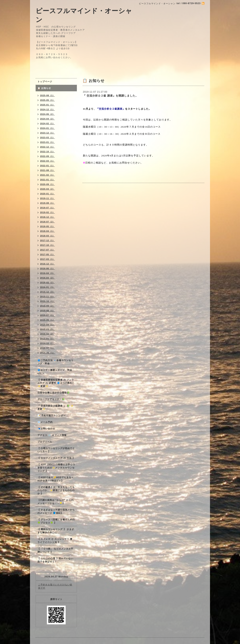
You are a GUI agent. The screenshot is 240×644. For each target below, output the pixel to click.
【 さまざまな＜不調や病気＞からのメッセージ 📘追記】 (56, 511)
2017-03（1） (48, 259)
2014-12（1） (48, 343)
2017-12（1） (48, 240)
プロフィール (45, 442)
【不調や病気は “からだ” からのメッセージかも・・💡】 (55, 502)
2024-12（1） (48, 109)
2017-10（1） (48, 245)
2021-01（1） (48, 180)
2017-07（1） (48, 250)
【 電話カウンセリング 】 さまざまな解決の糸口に (56, 531)
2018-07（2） (48, 222)
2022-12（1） (48, 147)
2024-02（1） (48, 123)
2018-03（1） (48, 236)
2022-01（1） (48, 166)
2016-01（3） (48, 287)
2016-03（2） (48, 278)
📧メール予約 (45, 422)
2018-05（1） (48, 226)
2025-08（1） (48, 95)
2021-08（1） (48, 170)
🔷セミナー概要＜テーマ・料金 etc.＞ (55, 372)
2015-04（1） (48, 325)
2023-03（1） (48, 138)
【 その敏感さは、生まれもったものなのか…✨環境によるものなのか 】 (56, 490)
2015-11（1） (48, 297)
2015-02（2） (48, 334)
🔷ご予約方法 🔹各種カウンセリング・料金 (55, 362)
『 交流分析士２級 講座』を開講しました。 (111, 96)
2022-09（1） (48, 156)
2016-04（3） (48, 273)
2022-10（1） (48, 152)
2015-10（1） (48, 301)
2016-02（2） (48, 283)
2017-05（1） (48, 254)
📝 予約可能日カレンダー (52, 416)
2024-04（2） (48, 119)
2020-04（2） (48, 189)
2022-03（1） (48, 161)
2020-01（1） (48, 194)
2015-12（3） (48, 292)
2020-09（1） (48, 184)
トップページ (45, 82)
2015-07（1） (48, 315)
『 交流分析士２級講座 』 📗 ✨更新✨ (55, 407)
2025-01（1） (48, 105)
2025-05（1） (48, 100)
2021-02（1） (48, 175)
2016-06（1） (48, 268)
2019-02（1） (48, 212)
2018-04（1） (48, 231)
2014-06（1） (48, 353)
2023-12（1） (48, 133)
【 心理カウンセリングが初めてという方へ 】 (56, 450)
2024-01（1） (48, 128)
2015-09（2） (48, 306)
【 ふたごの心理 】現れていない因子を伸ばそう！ (55, 560)
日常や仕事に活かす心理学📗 (54, 393)
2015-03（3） (48, 329)
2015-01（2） (48, 339)
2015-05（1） (48, 320)
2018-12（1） (48, 217)
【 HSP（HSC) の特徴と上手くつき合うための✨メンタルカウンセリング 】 (56, 468)
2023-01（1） (48, 142)
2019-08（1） (48, 203)
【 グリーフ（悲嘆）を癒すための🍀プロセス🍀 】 (56, 521)
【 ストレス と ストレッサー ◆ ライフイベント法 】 (55, 541)
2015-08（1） (48, 311)
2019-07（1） (48, 208)
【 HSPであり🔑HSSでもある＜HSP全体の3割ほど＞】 (56, 479)
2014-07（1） (48, 348)
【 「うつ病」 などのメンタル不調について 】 (55, 550)
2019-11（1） (48, 198)
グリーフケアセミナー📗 (51, 399)
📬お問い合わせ (46, 429)
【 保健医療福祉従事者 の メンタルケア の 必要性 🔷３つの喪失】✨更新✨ (56, 383)
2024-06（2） (48, 114)
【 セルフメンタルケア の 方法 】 (56, 458)
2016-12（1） (48, 264)
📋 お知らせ (45, 88)
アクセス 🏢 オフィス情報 (52, 435)
